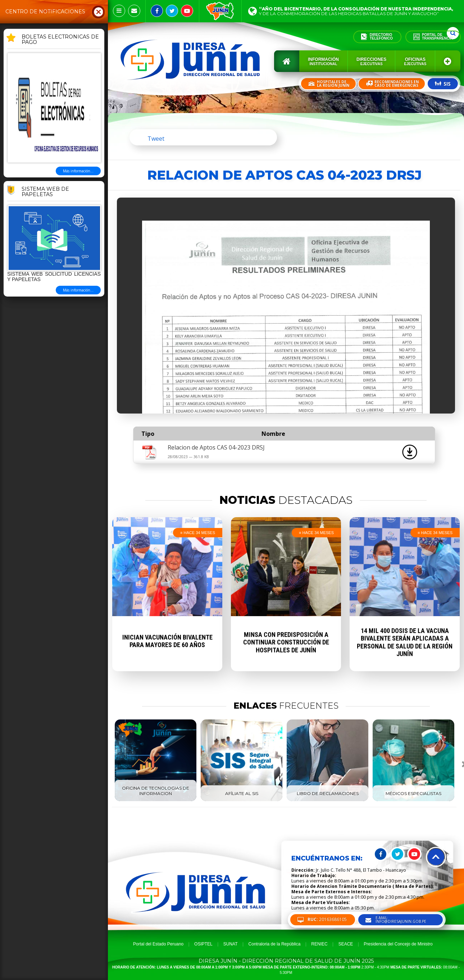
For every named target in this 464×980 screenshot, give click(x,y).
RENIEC (319, 944)
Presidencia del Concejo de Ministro (398, 944)
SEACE (346, 944)
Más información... (78, 171)
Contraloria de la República (275, 944)
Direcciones (371, 61)
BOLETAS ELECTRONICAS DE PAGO (60, 40)
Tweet (156, 139)
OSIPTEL (203, 944)
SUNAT (231, 944)
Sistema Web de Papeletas (45, 192)
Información (323, 61)
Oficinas (415, 61)
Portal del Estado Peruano (158, 944)
